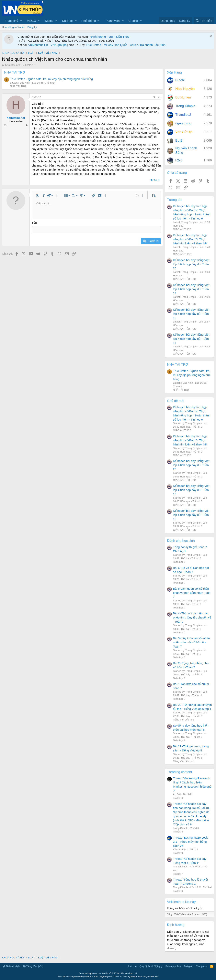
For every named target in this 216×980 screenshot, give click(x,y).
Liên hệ (132, 966)
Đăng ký (32, 27)
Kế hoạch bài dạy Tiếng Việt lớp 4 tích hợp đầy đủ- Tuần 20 (191, 264)
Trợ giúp (189, 966)
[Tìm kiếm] (204, 21)
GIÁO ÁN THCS (182, 229)
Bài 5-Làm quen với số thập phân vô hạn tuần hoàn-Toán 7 (192, 593)
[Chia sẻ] (154, 97)
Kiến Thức (123, 37)
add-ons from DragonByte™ (99, 976)
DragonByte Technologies (137, 976)
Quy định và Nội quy (151, 966)
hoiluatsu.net (13, 65)
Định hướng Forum (103, 37)
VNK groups (58, 45)
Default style (11, 966)
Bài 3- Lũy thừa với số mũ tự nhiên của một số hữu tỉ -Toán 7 (191, 642)
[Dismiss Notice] (210, 37)
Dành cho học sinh (181, 541)
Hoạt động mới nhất (13, 27)
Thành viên (112, 21)
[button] (21, 21)
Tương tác (175, 200)
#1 (159, 97)
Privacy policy (173, 966)
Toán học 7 (179, 562)
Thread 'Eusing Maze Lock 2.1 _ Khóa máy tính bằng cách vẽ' (190, 842)
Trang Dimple (185, 106)
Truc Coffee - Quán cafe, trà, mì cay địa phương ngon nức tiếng (51, 79)
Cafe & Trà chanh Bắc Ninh (148, 45)
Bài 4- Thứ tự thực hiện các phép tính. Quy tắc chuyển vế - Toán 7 (192, 617)
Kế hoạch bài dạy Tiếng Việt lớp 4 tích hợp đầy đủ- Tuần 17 (191, 339)
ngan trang (183, 123)
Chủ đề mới (176, 401)
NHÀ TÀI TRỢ (15, 72)
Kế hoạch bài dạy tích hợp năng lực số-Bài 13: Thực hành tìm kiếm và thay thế (190, 239)
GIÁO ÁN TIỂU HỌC (184, 279)
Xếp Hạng (174, 72)
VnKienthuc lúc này (181, 902)
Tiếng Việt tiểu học (183, 720)
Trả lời (157, 180)
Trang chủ (11, 21)
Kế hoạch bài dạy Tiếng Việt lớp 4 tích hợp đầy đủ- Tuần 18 (191, 314)
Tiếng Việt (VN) (33, 966)
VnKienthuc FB (38, 45)
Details (154, 976)
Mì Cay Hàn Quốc (115, 45)
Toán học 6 (179, 740)
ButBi (179, 141)
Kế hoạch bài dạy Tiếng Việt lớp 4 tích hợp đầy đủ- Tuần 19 (191, 289)
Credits (133, 21)
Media (49, 21)
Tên (34, 223)
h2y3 (179, 160)
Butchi (180, 80)
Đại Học (67, 21)
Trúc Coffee (94, 45)
